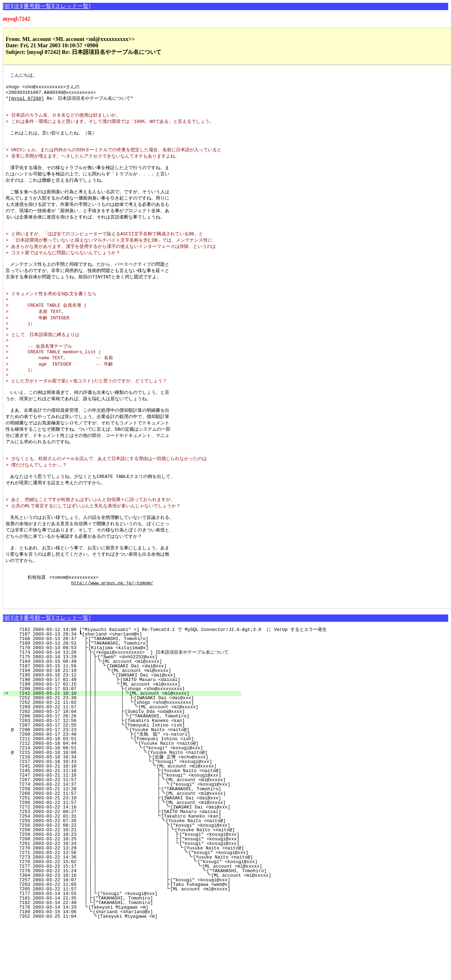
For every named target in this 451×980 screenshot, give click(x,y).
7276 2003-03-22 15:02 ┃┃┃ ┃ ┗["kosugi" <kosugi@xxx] (147, 918)
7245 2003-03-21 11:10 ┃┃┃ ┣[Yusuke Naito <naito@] (119, 827)
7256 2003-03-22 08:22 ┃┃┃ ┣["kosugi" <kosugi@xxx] (118, 882)
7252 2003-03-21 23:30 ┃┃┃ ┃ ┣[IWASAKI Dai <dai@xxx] (121, 755)
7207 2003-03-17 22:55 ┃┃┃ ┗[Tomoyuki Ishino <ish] (123, 782)
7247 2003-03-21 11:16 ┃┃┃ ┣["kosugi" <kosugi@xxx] (119, 832)
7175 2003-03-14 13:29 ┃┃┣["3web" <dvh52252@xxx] (126, 714)
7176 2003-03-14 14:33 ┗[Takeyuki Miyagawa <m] (129, 964)
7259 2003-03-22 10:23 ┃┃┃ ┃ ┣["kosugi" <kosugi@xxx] (127, 891)
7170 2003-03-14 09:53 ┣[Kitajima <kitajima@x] (129, 704)
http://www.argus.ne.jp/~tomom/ (112, 636)
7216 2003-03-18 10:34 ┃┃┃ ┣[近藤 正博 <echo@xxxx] (118, 814)
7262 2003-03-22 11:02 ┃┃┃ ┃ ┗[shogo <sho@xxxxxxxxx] (121, 759)
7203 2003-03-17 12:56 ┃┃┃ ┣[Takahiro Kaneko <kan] (123, 777)
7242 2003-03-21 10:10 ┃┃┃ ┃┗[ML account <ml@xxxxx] (121, 750)
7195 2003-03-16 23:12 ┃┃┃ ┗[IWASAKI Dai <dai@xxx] (124, 732)
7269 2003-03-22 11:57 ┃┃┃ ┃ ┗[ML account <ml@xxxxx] (121, 764)
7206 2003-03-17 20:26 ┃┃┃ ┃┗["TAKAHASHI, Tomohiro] (121, 773)
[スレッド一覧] (72, 6)
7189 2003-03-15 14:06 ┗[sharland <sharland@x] (129, 968)
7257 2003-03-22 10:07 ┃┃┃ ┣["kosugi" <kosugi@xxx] (118, 937)
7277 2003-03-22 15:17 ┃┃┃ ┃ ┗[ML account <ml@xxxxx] (152, 923)
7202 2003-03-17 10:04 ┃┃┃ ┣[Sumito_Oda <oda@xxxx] (123, 768)
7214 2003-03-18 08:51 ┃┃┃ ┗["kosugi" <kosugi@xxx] (121, 805)
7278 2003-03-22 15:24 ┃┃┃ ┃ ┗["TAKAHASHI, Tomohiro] (157, 927)
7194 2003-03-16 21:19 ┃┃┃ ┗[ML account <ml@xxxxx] (124, 727)
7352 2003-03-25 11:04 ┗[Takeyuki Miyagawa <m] (128, 973)
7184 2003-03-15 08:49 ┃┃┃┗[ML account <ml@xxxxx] (125, 718)
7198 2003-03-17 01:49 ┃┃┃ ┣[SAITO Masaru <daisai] (123, 736)
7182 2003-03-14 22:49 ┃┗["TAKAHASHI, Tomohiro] (128, 959)
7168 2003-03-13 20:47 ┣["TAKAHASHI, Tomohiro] (129, 695)
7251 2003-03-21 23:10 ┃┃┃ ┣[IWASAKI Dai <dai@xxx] (119, 855)
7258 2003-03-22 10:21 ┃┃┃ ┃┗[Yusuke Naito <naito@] (122, 887)
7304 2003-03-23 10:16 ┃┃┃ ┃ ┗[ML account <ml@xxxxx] (162, 932)
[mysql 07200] (26, 101)
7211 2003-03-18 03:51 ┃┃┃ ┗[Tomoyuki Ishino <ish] (122, 795)
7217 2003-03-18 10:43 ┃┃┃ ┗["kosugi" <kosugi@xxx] (120, 818)
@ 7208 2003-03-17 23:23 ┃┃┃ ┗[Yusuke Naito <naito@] (122, 786)
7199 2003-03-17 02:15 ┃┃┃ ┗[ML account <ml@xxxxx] (123, 741)
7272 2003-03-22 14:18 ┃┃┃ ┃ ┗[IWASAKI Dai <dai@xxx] (117, 864)
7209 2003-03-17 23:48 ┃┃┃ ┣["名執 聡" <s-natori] (120, 791)
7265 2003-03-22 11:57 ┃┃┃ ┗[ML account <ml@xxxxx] (118, 946)
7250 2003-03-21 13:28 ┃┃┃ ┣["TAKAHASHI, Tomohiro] (119, 846)
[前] (8, 6)
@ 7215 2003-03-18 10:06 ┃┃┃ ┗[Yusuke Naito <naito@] (121, 809)
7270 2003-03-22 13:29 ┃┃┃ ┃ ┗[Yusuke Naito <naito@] (132, 905)
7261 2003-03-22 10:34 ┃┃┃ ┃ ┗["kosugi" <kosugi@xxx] (127, 900)
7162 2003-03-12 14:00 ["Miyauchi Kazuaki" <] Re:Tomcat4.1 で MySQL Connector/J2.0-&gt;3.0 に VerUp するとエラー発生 (169, 686)
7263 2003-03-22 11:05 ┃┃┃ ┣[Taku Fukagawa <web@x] (118, 941)
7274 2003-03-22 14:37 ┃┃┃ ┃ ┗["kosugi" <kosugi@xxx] (117, 841)
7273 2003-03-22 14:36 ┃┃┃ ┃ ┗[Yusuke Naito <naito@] (142, 914)
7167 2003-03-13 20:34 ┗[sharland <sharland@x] (130, 691)
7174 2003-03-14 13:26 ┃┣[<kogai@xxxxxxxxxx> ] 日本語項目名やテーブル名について (121, 709)
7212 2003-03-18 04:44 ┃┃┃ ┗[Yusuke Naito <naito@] (121, 800)
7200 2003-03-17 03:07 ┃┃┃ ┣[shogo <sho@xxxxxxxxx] (123, 745)
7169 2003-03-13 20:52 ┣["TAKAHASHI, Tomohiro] (129, 700)
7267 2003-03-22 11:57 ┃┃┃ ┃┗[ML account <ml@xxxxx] (118, 836)
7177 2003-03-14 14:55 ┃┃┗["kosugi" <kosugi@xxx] (126, 950)
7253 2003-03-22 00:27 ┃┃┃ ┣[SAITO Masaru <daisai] (119, 868)
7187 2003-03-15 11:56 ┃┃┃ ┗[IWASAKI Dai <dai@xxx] (125, 723)
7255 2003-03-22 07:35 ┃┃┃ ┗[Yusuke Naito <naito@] (119, 877)
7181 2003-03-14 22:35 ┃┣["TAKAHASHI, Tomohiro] (128, 955)
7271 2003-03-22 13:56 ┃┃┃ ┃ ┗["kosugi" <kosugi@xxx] (137, 909)
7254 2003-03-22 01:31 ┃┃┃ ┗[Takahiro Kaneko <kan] (119, 873)
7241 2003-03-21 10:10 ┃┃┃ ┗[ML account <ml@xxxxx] (119, 823)
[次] (17, 6)
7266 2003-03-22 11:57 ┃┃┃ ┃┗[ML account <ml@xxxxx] (118, 859)
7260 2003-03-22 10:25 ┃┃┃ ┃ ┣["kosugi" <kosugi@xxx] (127, 896)
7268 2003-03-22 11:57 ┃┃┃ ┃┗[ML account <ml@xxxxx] (118, 850)
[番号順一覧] (37, 6)
